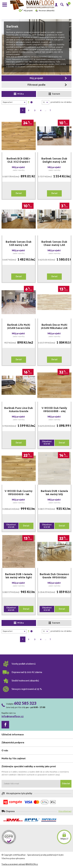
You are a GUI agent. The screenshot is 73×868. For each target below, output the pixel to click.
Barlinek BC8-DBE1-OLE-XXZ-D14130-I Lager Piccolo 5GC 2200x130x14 (19, 160)
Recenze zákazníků (45, 11)
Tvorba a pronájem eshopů (13, 864)
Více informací (65, 811)
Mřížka (19, 94)
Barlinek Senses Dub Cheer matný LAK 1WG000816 (54, 244)
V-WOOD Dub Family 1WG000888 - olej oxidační (54, 410)
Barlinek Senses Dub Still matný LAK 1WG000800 (19, 244)
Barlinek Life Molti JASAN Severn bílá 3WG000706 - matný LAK (19, 327)
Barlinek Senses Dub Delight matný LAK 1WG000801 (54, 160)
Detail (19, 193)
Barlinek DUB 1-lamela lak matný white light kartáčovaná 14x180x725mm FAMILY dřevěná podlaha (19, 576)
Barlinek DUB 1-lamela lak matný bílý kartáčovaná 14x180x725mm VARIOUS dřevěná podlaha (54, 493)
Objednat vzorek (47, 443)
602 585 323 (25, 703)
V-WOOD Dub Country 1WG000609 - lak (19, 493)
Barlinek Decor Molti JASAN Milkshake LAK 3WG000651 (54, 327)
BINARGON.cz (32, 864)
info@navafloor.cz (13, 716)
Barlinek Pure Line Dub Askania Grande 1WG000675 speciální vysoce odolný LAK (19, 410)
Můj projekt (26, 11)
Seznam (54, 94)
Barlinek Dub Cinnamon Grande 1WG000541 (54, 576)
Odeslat (66, 784)
